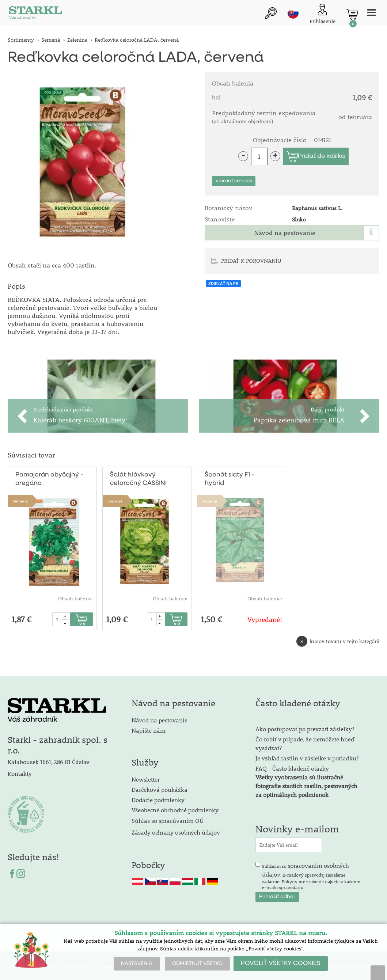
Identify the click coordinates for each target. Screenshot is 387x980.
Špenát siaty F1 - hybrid (229, 478)
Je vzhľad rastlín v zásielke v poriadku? (307, 757)
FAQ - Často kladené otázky (292, 767)
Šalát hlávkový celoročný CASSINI (138, 478)
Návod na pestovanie (285, 233)
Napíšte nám (149, 729)
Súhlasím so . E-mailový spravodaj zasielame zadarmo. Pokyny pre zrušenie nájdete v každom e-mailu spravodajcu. (311, 874)
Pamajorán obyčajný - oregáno (49, 478)
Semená (20, 500)
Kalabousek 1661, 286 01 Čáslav (49, 760)
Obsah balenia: (75, 597)
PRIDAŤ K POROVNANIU (251, 261)
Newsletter (146, 778)
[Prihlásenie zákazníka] (322, 14)
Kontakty (20, 772)
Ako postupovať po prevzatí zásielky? (305, 727)
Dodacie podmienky (158, 798)
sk (293, 14)
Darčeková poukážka (160, 788)
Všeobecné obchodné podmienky (175, 808)
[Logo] (35, 14)
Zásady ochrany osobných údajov (177, 831)
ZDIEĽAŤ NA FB (223, 284)
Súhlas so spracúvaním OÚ (168, 819)
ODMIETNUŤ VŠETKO (197, 964)
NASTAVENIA (137, 964)
